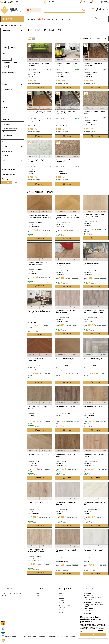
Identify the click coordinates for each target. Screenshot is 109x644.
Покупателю (61, 19)
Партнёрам (31, 19)
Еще (71, 19)
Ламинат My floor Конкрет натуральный (66, 161)
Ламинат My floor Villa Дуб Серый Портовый (66, 113)
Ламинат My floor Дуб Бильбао (39, 112)
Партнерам (62, 596)
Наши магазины (33, 10)
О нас (60, 593)
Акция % (41, 19)
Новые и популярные (97, 39)
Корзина (37, 593)
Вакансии (62, 610)
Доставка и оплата (64, 605)
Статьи (61, 612)
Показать (6, 183)
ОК (93, 635)
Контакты (62, 607)
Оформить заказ (37, 596)
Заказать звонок (101, 11)
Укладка (50, 19)
